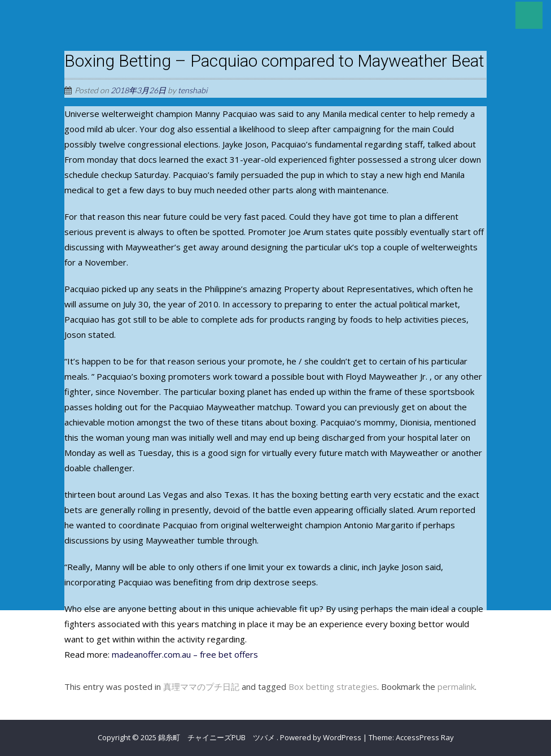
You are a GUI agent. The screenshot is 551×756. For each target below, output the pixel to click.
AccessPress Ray (425, 737)
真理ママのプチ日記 (201, 687)
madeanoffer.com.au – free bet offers (185, 654)
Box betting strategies (333, 687)
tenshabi (193, 90)
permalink (456, 687)
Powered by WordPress (321, 737)
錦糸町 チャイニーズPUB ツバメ (217, 737)
